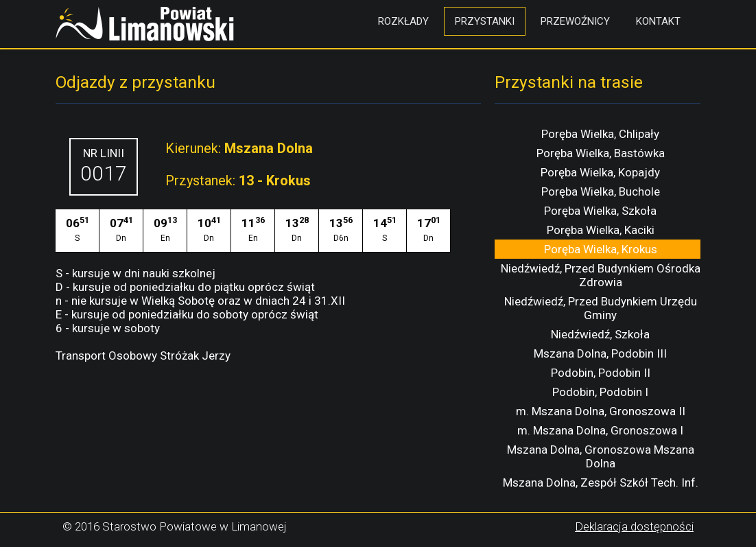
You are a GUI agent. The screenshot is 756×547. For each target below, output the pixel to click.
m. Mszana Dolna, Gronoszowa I (600, 430)
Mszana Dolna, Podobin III (600, 353)
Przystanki (485, 21)
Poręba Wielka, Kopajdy (600, 172)
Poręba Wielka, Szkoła (600, 211)
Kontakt (658, 21)
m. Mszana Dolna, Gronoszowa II (601, 411)
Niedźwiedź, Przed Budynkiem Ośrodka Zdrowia (601, 275)
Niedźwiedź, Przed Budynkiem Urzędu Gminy (601, 308)
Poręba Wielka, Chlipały (600, 134)
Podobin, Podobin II (601, 373)
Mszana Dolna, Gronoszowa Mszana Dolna (601, 456)
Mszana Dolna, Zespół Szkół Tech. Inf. (601, 482)
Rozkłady (403, 21)
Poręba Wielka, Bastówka (601, 153)
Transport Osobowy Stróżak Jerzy (143, 356)
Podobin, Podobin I (600, 392)
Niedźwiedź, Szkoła (600, 334)
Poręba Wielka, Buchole (601, 191)
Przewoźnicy (575, 21)
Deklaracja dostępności (634, 526)
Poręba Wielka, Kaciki (601, 230)
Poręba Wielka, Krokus (601, 249)
